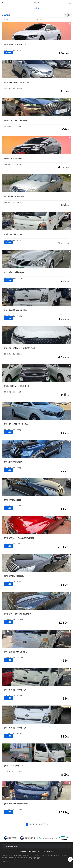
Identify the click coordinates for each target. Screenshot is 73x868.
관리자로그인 (49, 852)
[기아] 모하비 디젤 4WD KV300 (15, 462)
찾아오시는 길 (41, 852)
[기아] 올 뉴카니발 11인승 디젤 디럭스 (16, 424)
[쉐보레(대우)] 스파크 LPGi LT (14, 196)
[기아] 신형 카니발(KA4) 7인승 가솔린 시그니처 (19, 348)
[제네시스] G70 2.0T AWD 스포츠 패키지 (18, 614)
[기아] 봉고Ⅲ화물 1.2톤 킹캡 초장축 (15, 690)
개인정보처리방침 (32, 852)
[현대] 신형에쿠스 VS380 (13, 500)
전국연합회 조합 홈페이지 (12, 846)
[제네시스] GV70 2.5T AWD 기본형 (16, 120)
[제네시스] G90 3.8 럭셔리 (13, 158)
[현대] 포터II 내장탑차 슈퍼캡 (13, 234)
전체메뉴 (70, 3)
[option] (11, 838)
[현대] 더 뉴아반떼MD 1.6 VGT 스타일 (16, 82)
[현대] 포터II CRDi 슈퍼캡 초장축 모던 (16, 804)
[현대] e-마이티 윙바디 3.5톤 (13, 766)
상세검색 (36, 8)
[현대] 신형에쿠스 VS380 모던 (14, 576)
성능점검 (9, 53)
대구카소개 (23, 852)
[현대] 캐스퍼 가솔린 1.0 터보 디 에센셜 (16, 386)
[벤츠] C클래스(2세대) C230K (14, 272)
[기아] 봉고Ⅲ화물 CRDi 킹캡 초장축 (15, 310)
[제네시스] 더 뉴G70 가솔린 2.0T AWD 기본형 (19, 538)
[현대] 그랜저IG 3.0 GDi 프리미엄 (15, 44)
